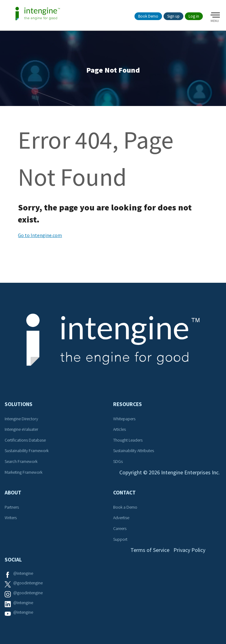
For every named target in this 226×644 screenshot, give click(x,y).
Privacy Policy (189, 550)
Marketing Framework (23, 472)
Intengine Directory (21, 419)
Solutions (19, 404)
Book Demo (148, 16)
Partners (12, 507)
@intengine (23, 573)
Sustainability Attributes (134, 451)
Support (120, 539)
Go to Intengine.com (40, 235)
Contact (124, 493)
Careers (120, 528)
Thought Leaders (128, 440)
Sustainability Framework (27, 451)
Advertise (121, 518)
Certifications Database (25, 440)
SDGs (118, 461)
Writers (11, 518)
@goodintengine (28, 583)
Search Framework (21, 461)
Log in (194, 16)
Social (13, 560)
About (13, 493)
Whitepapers (124, 419)
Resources (128, 404)
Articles (119, 429)
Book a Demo (125, 507)
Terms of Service (150, 550)
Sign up (173, 16)
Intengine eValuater (21, 429)
